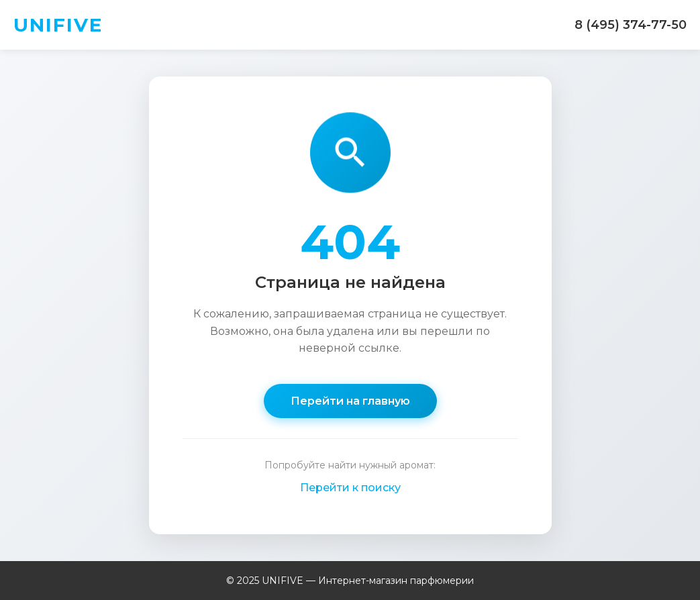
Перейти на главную (350, 401)
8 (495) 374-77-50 (631, 25)
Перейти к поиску (350, 488)
